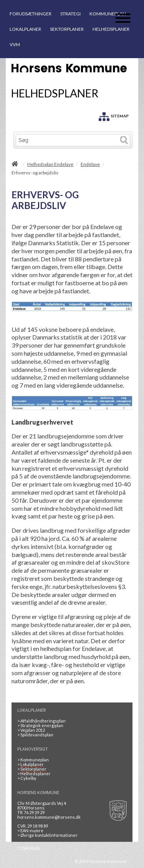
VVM (15, 44)
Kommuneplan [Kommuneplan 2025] (33, 760)
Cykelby (27, 778)
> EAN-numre (30, 830)
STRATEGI (70, 14)
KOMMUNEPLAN (108, 14)
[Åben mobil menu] (123, 19)
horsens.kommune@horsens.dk (49, 817)
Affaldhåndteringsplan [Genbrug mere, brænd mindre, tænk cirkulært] (41, 721)
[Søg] (67, 140)
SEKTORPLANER (67, 29)
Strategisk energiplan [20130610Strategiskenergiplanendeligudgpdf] (40, 725)
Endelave (90, 164)
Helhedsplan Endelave (50, 164)
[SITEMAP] (114, 115)
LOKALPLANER (25, 29)
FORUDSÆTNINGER (31, 14)
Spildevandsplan (35, 735)
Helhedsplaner (34, 774)
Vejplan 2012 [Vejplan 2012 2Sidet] (31, 730)
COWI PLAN (29, 848)
